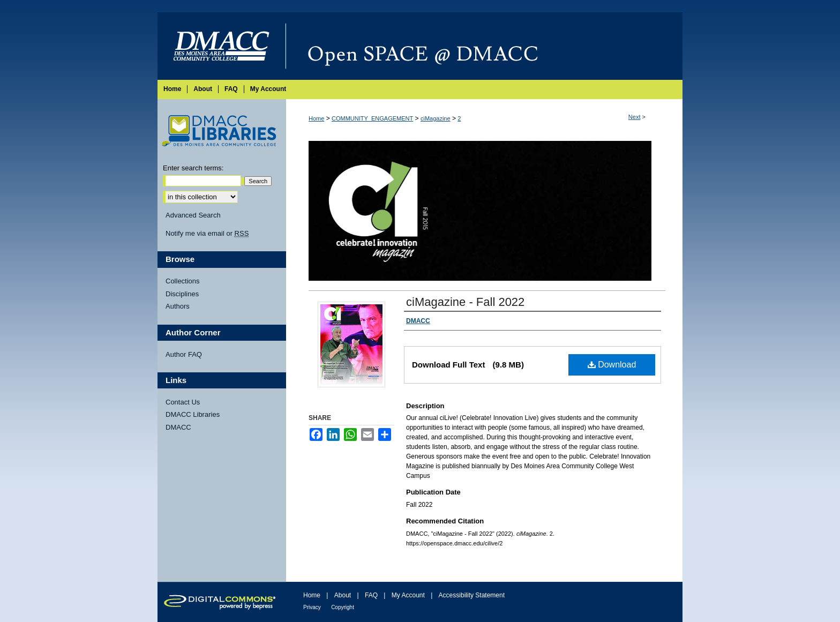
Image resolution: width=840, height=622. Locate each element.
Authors (178, 306)
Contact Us (183, 402)
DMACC (178, 427)
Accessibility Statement (472, 595)
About (343, 595)
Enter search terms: (193, 168)
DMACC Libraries (193, 414)
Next (635, 117)
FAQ (371, 595)
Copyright (343, 607)
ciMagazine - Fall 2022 (465, 302)
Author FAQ (184, 354)
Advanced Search (193, 215)
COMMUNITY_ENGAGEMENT (372, 118)
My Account (408, 595)
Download (612, 365)
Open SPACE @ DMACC (484, 46)
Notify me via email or (207, 234)
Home (316, 118)
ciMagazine (436, 118)
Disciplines (182, 294)
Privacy (312, 607)
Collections (183, 281)
